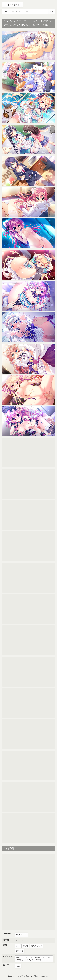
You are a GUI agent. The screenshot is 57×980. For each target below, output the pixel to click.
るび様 (25, 946)
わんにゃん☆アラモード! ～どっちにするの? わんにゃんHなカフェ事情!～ (33, 959)
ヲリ (18, 946)
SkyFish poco (21, 934)
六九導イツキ (37, 946)
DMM (18, 966)
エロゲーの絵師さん (13, 5)
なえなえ (20, 951)
